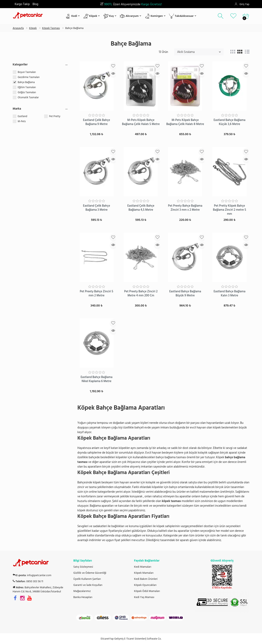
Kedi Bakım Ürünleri (146, 579)
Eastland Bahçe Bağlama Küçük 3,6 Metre (230, 122)
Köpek (90, 16)
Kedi (71, 16)
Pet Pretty (55, 116)
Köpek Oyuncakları (145, 585)
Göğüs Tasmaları (27, 92)
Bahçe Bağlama (27, 82)
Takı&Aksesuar (181, 16)
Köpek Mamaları (144, 573)
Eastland (23, 116)
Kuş (109, 16)
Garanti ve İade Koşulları (88, 585)
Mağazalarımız (82, 591)
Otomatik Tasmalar (29, 97)
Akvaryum (129, 16)
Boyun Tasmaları (27, 72)
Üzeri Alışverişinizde (131, 4)
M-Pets (22, 121)
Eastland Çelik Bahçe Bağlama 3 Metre (96, 208)
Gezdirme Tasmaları (29, 77)
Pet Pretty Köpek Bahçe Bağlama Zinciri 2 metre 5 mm (229, 210)
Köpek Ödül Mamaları (147, 591)
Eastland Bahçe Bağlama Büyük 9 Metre (185, 293)
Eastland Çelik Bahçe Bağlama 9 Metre (96, 122)
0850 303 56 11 (35, 581)
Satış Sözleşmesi (83, 567)
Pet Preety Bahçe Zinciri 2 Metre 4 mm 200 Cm (141, 293)
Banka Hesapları (83, 597)
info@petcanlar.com (39, 575)
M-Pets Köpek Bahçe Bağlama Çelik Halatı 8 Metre (185, 122)
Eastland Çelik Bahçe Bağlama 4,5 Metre (141, 208)
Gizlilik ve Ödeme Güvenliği (90, 573)
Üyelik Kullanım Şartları (87, 579)
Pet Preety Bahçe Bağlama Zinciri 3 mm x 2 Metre (185, 208)
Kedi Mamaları (143, 567)
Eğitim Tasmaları (27, 87)
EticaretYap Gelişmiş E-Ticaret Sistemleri (123, 639)
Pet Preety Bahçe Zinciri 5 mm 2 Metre (96, 293)
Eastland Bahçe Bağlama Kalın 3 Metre (230, 293)
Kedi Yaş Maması (144, 597)
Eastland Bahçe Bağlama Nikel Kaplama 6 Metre (96, 379)
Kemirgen (154, 16)
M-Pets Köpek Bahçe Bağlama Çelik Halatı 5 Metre (141, 122)
